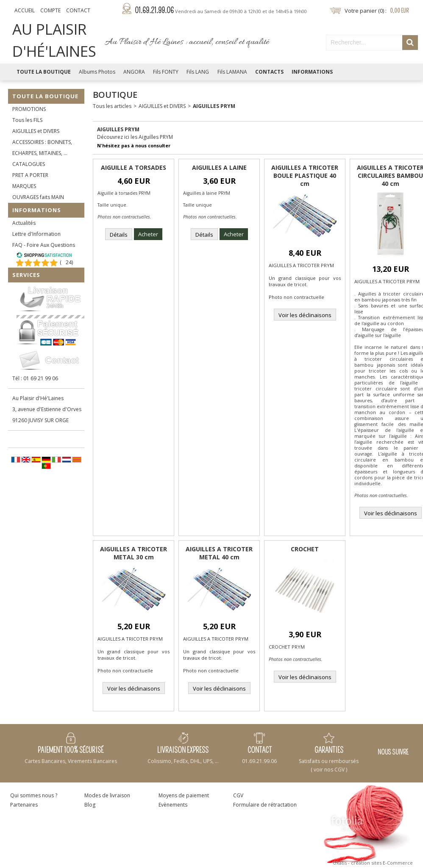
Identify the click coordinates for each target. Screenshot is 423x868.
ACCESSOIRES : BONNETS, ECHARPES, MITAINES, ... (42, 148)
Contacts (269, 72)
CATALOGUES (29, 164)
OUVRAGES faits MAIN (38, 197)
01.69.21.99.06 (221, 11)
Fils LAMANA (232, 72)
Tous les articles (112, 106)
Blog (90, 805)
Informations (312, 72)
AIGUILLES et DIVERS (36, 131)
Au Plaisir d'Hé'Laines (38, 398)
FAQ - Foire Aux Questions (44, 245)
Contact (78, 10)
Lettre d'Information (36, 234)
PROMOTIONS (29, 109)
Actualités (24, 223)
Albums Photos (97, 72)
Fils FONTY (166, 72)
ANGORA (134, 72)
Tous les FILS (27, 120)
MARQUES (24, 186)
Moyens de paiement (184, 795)
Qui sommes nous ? (34, 795)
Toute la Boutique (44, 72)
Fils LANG (198, 72)
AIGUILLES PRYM (214, 106)
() (66, 262)
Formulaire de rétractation (265, 805)
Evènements (173, 805)
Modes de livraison (107, 795)
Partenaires (24, 805)
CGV (238, 795)
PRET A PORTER (30, 175)
